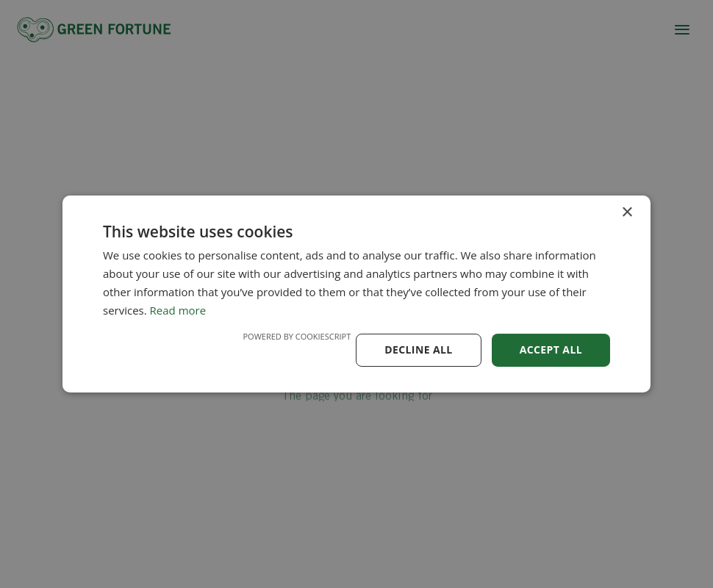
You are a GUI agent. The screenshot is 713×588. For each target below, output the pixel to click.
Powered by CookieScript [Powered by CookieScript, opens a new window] (297, 336)
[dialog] (356, 294)
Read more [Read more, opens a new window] (178, 310)
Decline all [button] (418, 349)
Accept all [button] (551, 349)
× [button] (627, 213)
